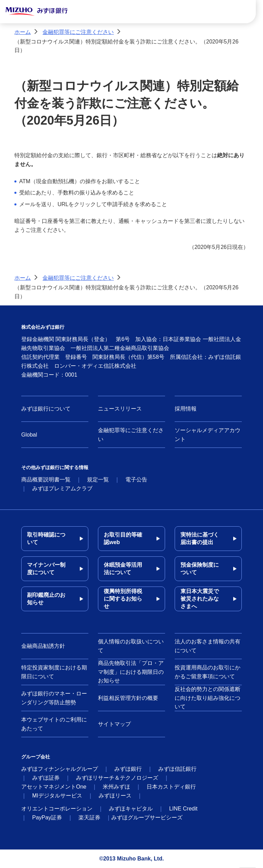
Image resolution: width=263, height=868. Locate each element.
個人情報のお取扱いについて (131, 646)
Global (29, 435)
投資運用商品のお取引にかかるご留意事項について (208, 672)
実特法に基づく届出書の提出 (200, 538)
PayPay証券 (47, 817)
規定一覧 (98, 480)
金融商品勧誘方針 (43, 646)
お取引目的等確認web (123, 538)
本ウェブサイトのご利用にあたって (54, 724)
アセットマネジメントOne (54, 787)
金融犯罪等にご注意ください (78, 32)
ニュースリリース (120, 409)
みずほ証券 (46, 778)
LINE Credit (183, 809)
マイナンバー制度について (46, 569)
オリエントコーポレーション (57, 809)
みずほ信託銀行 (177, 769)
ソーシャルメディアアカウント (208, 435)
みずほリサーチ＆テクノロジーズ (117, 778)
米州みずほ (116, 787)
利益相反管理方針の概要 (128, 698)
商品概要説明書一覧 (46, 480)
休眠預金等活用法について (123, 569)
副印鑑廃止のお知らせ (46, 599)
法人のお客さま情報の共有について (208, 646)
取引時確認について (46, 538)
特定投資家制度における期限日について (54, 672)
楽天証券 (89, 817)
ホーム (23, 32)
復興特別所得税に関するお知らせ (123, 599)
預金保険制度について (200, 569)
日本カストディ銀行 (171, 787)
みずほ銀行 (128, 769)
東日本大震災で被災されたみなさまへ (200, 599)
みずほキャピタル (131, 809)
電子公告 (136, 480)
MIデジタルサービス (57, 796)
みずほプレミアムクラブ (62, 488)
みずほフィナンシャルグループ (60, 769)
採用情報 (186, 409)
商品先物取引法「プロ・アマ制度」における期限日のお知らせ (131, 672)
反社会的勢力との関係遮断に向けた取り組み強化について (208, 698)
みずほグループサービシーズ (147, 817)
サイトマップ (114, 724)
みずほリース (115, 796)
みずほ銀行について (46, 409)
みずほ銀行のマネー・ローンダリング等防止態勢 (54, 698)
